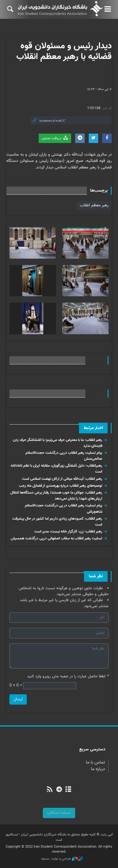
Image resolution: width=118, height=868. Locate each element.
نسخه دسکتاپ (59, 813)
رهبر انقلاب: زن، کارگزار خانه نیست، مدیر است (68, 532)
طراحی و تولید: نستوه (62, 859)
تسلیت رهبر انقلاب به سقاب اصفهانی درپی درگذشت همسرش (56, 538)
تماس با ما (96, 763)
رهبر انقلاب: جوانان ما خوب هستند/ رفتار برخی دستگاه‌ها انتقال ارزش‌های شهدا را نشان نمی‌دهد (56, 496)
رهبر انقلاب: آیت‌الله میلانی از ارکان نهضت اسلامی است (62, 479)
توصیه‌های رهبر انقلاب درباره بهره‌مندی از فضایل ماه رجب (61, 486)
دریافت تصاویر (55, 138)
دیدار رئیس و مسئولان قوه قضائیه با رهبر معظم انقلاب (64, 51)
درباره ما (98, 769)
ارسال (18, 699)
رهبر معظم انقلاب (94, 205)
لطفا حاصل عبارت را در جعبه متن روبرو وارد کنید (68, 677)
